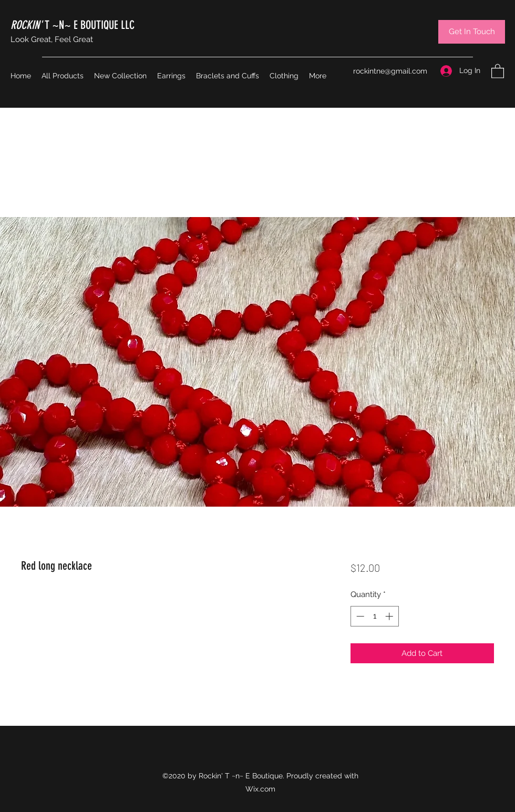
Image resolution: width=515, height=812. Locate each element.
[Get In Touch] (472, 32)
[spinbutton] (374, 616)
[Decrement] (359, 616)
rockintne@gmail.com (390, 71)
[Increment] (390, 616)
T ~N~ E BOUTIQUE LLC (73, 25)
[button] (498, 71)
